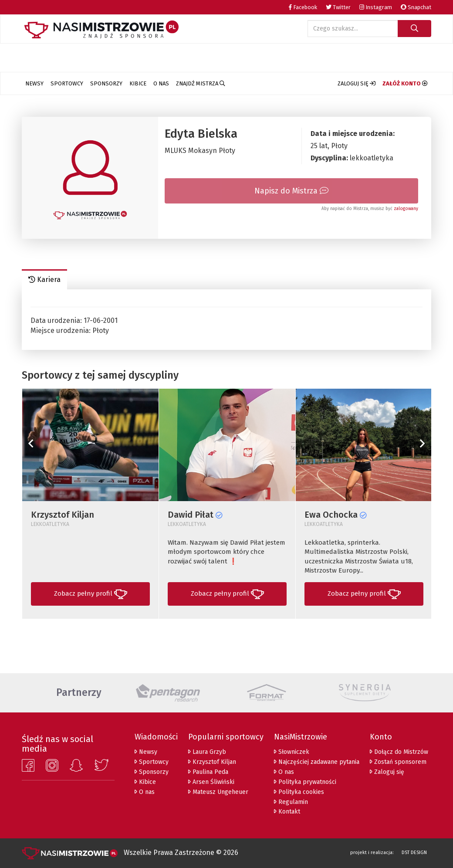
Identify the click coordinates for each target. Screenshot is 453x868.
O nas (161, 83)
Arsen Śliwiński (211, 782)
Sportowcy (67, 83)
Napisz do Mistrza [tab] (291, 191)
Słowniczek (292, 752)
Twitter (338, 7)
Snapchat (416, 7)
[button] (357, 83)
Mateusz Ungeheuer (218, 792)
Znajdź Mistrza (201, 83)
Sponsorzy (106, 83)
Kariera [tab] (44, 280)
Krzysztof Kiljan (212, 762)
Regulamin (291, 802)
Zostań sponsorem (398, 762)
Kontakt (287, 812)
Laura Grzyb (207, 752)
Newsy (34, 83)
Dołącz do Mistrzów (399, 752)
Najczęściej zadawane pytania (317, 762)
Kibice (138, 83)
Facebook (303, 7)
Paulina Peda (208, 772)
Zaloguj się (387, 772)
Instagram (376, 7)
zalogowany (406, 209)
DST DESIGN (414, 853)
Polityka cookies (299, 792)
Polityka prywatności (305, 782)
